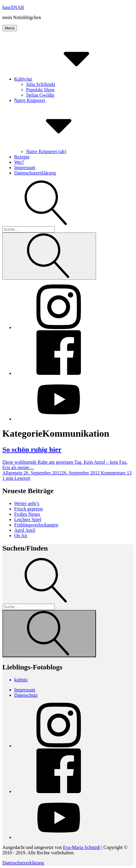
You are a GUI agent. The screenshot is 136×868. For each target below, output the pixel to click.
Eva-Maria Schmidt (81, 847)
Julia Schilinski (41, 84)
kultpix (21, 680)
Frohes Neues (27, 514)
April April (25, 530)
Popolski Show (40, 90)
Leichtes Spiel (28, 519)
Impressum (25, 168)
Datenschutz (26, 695)
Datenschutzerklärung (35, 173)
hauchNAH (13, 7)
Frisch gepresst (28, 509)
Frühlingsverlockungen (36, 525)
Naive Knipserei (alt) (46, 151)
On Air (21, 536)
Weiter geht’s (27, 503)
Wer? (19, 162)
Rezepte (22, 157)
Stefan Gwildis (40, 95)
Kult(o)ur (68, 79)
